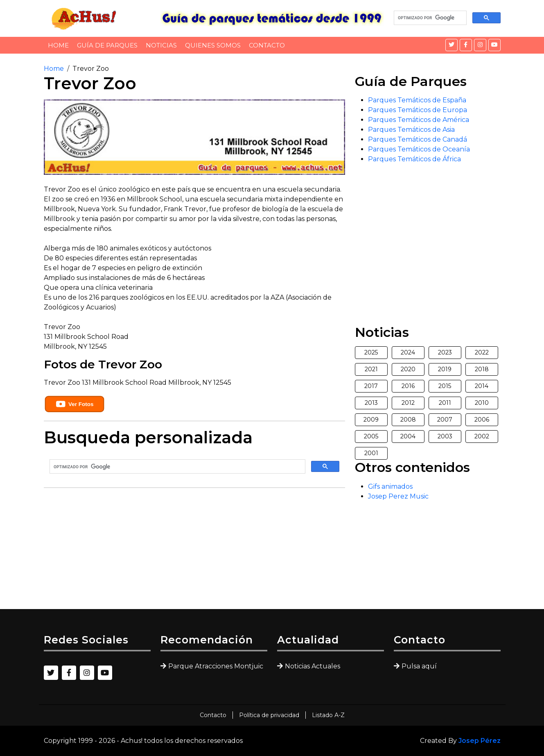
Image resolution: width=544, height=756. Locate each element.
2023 (445, 352)
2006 (482, 420)
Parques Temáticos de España (417, 100)
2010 (482, 403)
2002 (482, 436)
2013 (371, 403)
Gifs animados (390, 486)
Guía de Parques (107, 45)
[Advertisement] (194, 552)
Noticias (161, 45)
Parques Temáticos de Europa (418, 110)
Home (58, 45)
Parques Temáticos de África (414, 159)
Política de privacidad (269, 715)
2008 (408, 420)
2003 (445, 436)
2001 (371, 453)
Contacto (267, 45)
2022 (482, 352)
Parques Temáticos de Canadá (418, 139)
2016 (408, 386)
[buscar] (429, 18)
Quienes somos (213, 45)
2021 (371, 369)
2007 (445, 420)
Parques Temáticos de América (419, 120)
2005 (371, 436)
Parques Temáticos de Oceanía (419, 149)
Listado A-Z (328, 715)
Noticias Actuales (313, 666)
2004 (408, 436)
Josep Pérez (480, 741)
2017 (371, 386)
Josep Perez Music (398, 496)
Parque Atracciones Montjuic (216, 666)
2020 (408, 369)
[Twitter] (451, 45)
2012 (408, 403)
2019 (445, 369)
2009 (371, 420)
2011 (445, 403)
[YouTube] (494, 45)
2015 (445, 386)
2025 (371, 352)
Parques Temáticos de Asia (411, 130)
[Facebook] (466, 45)
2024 (408, 352)
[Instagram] (480, 45)
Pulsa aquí (419, 666)
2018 (482, 369)
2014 (482, 386)
